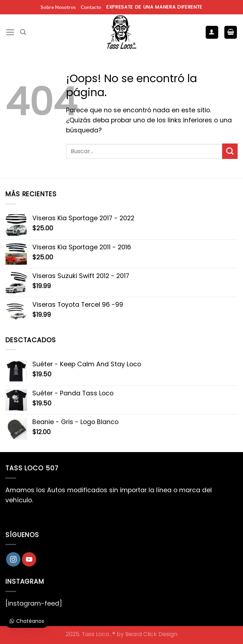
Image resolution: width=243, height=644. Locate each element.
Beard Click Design (151, 634)
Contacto (91, 7)
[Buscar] (23, 32)
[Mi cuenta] (212, 32)
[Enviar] (230, 151)
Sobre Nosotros (58, 7)
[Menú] (10, 32)
